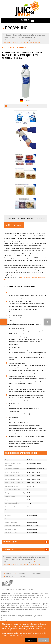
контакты (9, 576)
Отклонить (43, 640)
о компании (21, 573)
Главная (8, 35)
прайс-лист (22, 576)
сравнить (32, 106)
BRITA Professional (16, 48)
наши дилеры (36, 573)
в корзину (10, 106)
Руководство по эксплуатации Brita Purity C (21, 218)
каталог (9, 573)
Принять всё (31, 640)
